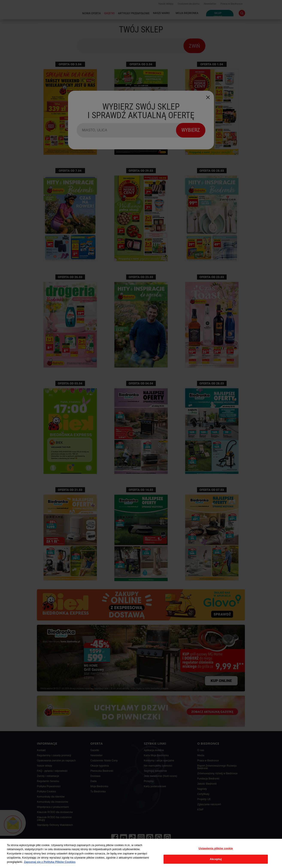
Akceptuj (216, 859)
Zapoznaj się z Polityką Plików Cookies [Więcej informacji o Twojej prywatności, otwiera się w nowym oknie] (50, 862)
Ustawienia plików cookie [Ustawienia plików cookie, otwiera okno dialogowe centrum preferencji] (216, 848)
